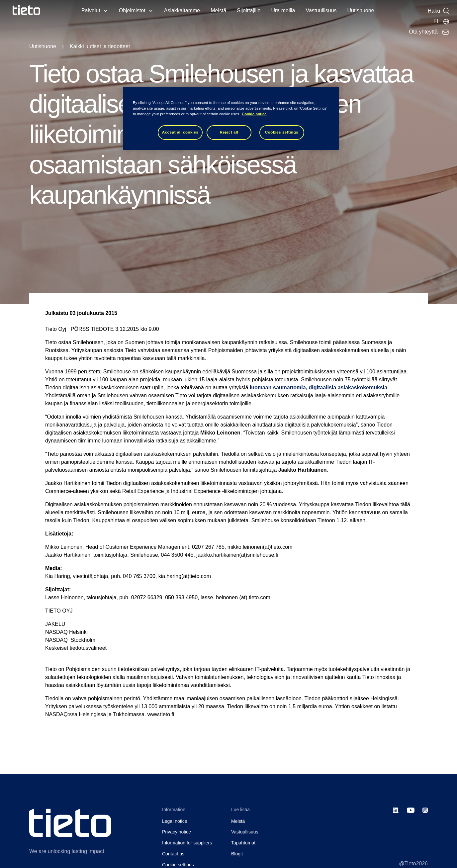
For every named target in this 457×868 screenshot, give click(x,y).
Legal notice (175, 821)
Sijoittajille (249, 10)
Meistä (218, 10)
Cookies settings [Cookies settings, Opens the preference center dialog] (282, 132)
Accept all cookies (180, 132)
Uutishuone (361, 10)
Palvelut (91, 10)
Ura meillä (283, 10)
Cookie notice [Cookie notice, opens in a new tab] (254, 114)
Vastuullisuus (321, 10)
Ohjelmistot (132, 10)
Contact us (173, 854)
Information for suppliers (187, 843)
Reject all (229, 132)
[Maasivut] (442, 21)
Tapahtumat (243, 843)
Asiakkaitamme (182, 10)
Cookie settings (178, 865)
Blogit (237, 854)
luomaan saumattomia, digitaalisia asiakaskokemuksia (319, 387)
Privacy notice (177, 832)
